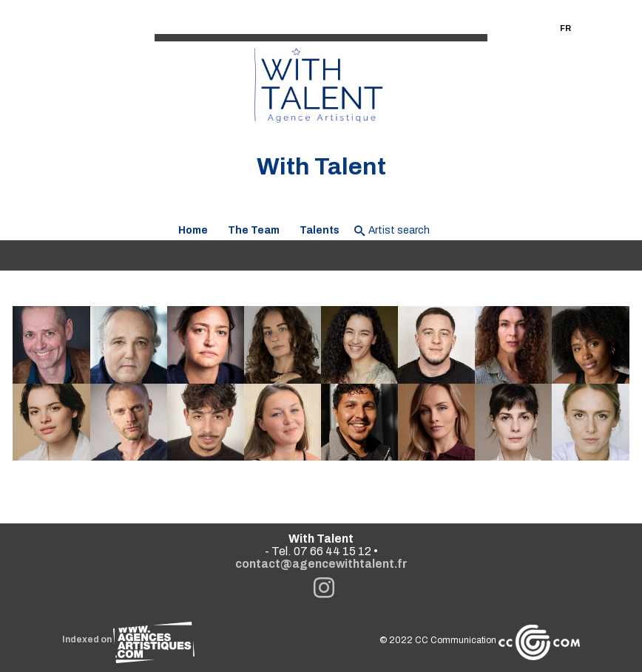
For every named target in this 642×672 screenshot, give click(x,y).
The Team (254, 230)
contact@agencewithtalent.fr (321, 564)
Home (193, 230)
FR (565, 28)
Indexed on (128, 639)
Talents (320, 230)
